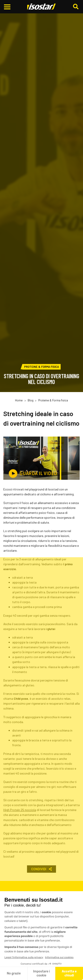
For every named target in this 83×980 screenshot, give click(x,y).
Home (19, 400)
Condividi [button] (41, 869)
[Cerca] (76, 7)
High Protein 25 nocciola (20, 810)
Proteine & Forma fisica (53, 400)
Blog (31, 400)
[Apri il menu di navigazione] (7, 7)
